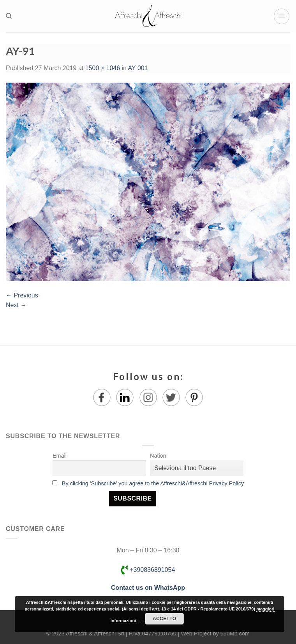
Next (16, 305)
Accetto (164, 619)
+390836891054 (148, 570)
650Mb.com (235, 633)
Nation (158, 456)
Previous (22, 295)
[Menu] (282, 16)
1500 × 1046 (103, 68)
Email (60, 456)
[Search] (9, 16)
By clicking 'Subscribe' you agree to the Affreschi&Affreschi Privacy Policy (153, 483)
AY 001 (138, 68)
